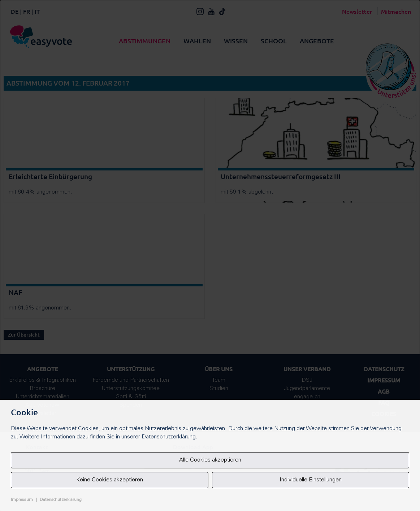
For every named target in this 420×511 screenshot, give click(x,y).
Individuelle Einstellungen (311, 480)
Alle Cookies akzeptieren (210, 460)
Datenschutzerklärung (61, 500)
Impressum (22, 500)
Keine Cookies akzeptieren (110, 480)
